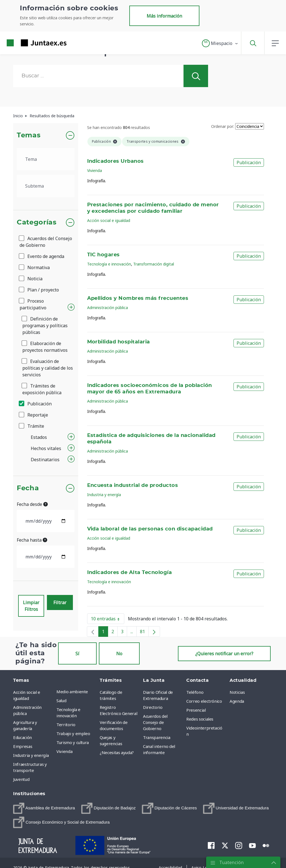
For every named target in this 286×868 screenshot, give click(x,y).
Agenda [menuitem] (237, 701)
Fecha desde (32, 504)
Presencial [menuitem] (196, 710)
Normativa (35, 267)
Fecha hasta (32, 540)
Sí (77, 654)
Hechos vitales (46, 448)
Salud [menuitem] (61, 700)
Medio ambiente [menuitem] (72, 692)
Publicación (36, 404)
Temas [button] (29, 135)
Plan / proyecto (39, 290)
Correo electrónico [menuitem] (204, 701)
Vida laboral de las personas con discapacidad (150, 529)
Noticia (31, 279)
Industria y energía (104, 495)
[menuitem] (44, 808)
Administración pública (108, 308)
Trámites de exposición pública (42, 389)
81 (144, 633)
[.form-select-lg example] (46, 159)
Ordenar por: (223, 126)
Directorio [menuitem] (153, 707)
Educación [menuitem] (22, 737)
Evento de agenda (42, 256)
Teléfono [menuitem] (195, 692)
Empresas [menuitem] (23, 746)
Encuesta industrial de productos (133, 486)
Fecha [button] (28, 488)
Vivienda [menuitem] (64, 751)
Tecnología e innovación (109, 264)
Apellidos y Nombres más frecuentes (138, 298)
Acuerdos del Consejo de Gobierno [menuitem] (155, 722)
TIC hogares (103, 255)
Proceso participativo (33, 304)
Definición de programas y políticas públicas (45, 326)
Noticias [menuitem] (237, 692)
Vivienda (95, 170)
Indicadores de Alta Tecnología (130, 573)
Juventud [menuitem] (21, 779)
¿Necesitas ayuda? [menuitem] (117, 752)
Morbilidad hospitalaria (119, 342)
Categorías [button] (37, 223)
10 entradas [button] (108, 620)
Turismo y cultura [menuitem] (73, 742)
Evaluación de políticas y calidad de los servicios (48, 368)
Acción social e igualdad (109, 220)
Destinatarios (45, 460)
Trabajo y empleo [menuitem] (73, 733)
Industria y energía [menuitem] (31, 755)
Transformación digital (154, 264)
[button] (220, 43)
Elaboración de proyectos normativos (45, 347)
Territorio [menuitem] (66, 724)
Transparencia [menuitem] (157, 737)
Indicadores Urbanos (115, 161)
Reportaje (34, 415)
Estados (39, 437)
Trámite (32, 426)
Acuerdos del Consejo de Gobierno (46, 242)
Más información (164, 16)
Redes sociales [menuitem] (200, 719)
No (119, 654)
